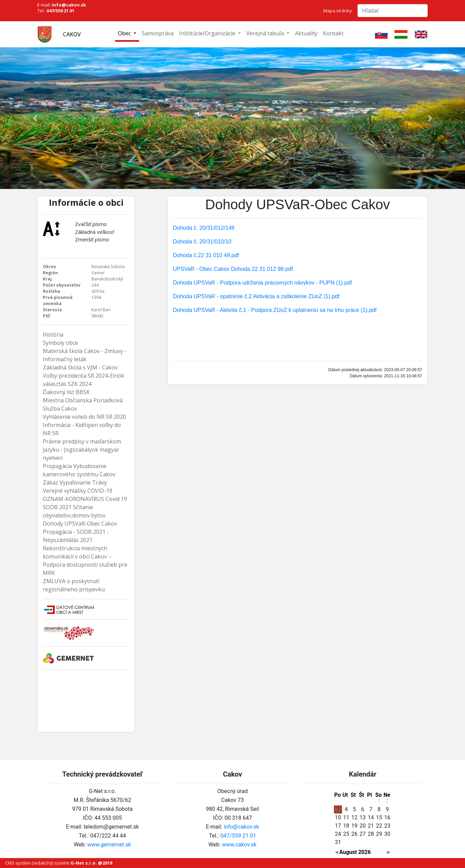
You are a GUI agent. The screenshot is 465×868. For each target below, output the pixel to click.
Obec (125, 33)
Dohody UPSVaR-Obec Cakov (80, 524)
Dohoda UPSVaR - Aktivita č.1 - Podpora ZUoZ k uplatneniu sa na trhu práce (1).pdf (275, 310)
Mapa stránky (338, 11)
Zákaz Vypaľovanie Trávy (75, 482)
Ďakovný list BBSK (66, 392)
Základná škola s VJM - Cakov (80, 367)
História (53, 335)
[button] (35, 118)
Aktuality (306, 33)
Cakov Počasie (86, 701)
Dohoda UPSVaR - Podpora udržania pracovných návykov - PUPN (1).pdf (262, 283)
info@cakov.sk (241, 827)
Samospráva (158, 33)
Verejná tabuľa (266, 33)
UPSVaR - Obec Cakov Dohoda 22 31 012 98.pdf (233, 269)
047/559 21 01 (238, 836)
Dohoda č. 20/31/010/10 (202, 242)
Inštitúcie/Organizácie (208, 33)
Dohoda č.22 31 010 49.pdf (206, 255)
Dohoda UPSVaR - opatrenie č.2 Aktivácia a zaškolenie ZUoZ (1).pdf (256, 296)
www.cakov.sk (239, 845)
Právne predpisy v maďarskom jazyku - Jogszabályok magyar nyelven (82, 450)
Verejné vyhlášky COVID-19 (78, 491)
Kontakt (333, 33)
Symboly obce (60, 343)
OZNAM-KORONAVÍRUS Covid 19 (85, 499)
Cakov (72, 34)
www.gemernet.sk (109, 845)
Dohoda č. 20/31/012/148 (204, 228)
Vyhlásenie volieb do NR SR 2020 (84, 417)
